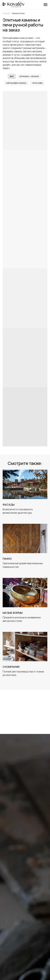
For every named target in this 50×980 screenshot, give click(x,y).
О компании (11, 667)
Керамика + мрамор (29, 76)
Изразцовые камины (16, 83)
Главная (6, 13)
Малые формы (13, 613)
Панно (7, 559)
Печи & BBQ (37, 83)
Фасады (9, 505)
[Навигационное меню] (45, 5)
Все (12, 76)
